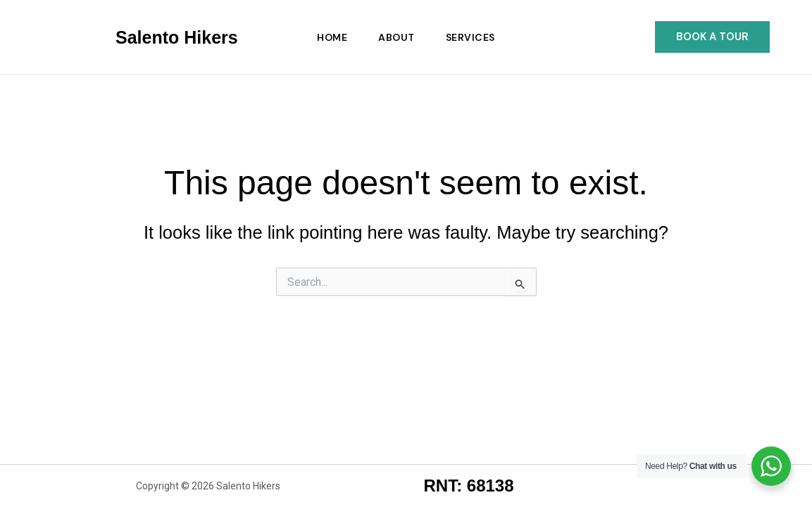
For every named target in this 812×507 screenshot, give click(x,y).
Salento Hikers (177, 37)
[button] (712, 37)
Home (332, 37)
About (396, 37)
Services (470, 37)
